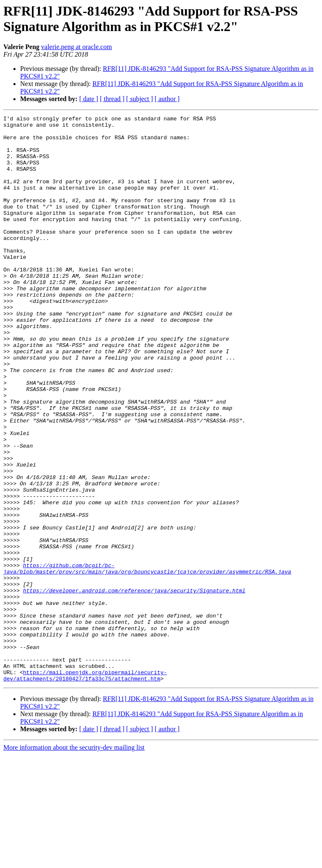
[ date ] (89, 99)
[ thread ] (112, 99)
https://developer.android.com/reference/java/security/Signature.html (134, 686)
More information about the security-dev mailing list (74, 861)
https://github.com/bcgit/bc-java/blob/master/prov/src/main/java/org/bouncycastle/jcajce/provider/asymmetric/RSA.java (147, 659)
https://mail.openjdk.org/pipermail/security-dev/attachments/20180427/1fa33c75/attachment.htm (85, 788)
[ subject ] (140, 99)
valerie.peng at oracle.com (77, 47)
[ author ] (167, 99)
